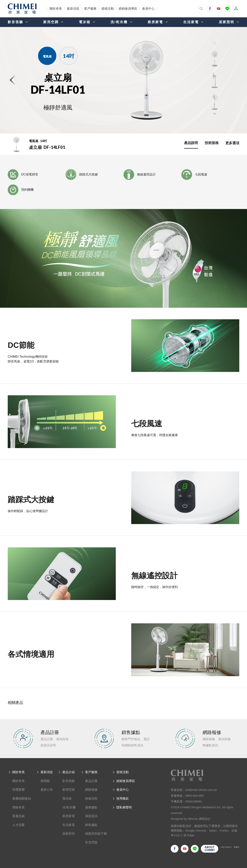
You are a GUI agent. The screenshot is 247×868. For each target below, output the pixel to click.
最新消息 (73, 9)
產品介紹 (69, 772)
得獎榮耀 (19, 790)
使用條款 (123, 798)
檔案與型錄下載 (96, 834)
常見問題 (91, 842)
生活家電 (69, 825)
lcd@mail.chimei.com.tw (201, 790)
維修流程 (91, 798)
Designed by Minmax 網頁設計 (191, 819)
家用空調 (69, 790)
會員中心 (148, 9)
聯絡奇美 (19, 807)
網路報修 (91, 790)
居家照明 (69, 834)
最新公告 (47, 790)
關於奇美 (56, 9)
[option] (151, 80)
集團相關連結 (22, 798)
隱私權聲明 (124, 807)
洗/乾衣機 (69, 807)
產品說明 (191, 143)
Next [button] (215, 113)
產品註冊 (91, 781)
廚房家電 (69, 816)
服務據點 (91, 807)
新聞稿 (45, 781)
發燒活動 (107, 9)
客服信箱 (19, 816)
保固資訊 (91, 816)
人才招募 (19, 825)
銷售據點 (91, 825)
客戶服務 (90, 9)
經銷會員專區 (128, 9)
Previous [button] (215, 44)
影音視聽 (69, 781)
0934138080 (194, 801)
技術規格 (212, 143)
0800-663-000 (195, 796)
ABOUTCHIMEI (210, 849)
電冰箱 (67, 798)
